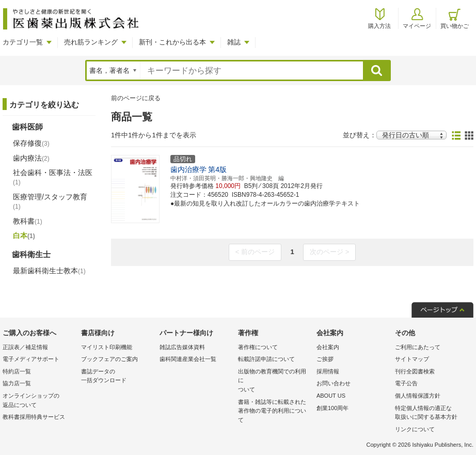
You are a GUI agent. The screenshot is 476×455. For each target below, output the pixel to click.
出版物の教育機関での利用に (275, 381)
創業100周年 (332, 408)
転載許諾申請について (266, 359)
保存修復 (31, 143)
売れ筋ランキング (91, 42)
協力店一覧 (17, 383)
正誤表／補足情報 (25, 347)
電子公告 (406, 383)
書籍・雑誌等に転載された (275, 412)
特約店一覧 (17, 371)
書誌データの (118, 377)
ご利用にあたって (418, 347)
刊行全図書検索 (415, 371)
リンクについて (415, 429)
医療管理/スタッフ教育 (50, 201)
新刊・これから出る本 (172, 42)
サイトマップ (412, 359)
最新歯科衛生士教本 (49, 271)
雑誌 (234, 42)
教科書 (28, 221)
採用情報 (328, 371)
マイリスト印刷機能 (107, 347)
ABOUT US (331, 396)
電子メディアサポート (31, 359)
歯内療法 (31, 158)
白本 (24, 236)
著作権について (258, 347)
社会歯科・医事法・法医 (53, 177)
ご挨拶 (325, 359)
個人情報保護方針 (418, 396)
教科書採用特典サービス (34, 417)
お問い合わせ (334, 383)
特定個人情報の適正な (432, 413)
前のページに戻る (136, 98)
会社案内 (328, 347)
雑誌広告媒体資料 (182, 347)
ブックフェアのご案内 (109, 359)
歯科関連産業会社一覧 (188, 359)
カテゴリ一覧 (23, 42)
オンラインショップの (39, 401)
